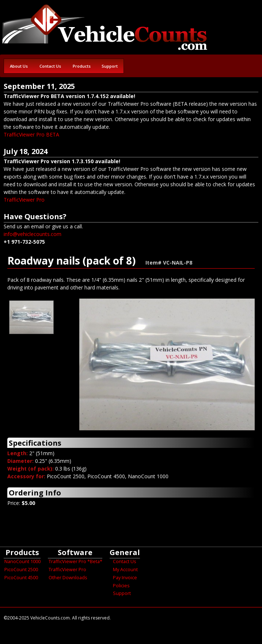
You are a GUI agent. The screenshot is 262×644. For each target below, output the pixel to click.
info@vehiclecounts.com (33, 234)
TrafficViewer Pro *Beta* (75, 561)
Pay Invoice (125, 578)
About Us (19, 66)
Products (82, 66)
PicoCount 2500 (21, 570)
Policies (121, 586)
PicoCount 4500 (21, 578)
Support (110, 66)
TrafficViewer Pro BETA (31, 134)
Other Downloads (68, 578)
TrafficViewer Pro (24, 200)
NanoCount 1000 (22, 561)
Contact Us (50, 66)
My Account (125, 570)
